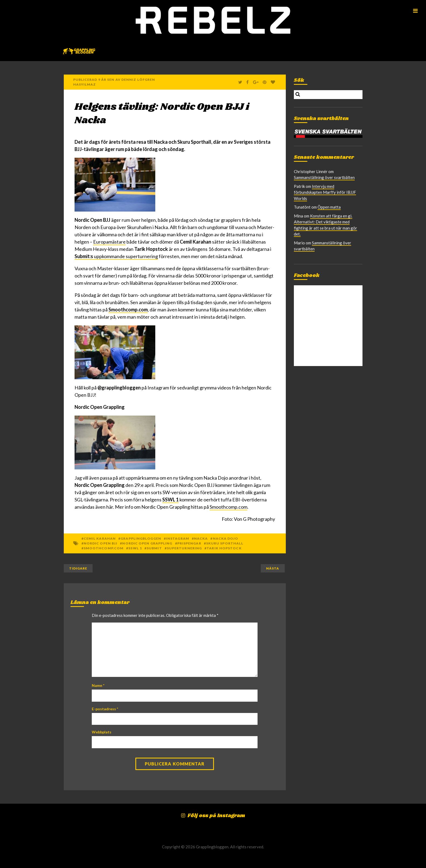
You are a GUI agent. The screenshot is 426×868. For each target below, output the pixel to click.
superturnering (184, 548)
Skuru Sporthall (225, 543)
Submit (154, 548)
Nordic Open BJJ (101, 543)
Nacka (201, 538)
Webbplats (102, 732)
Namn (98, 685)
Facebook (307, 276)
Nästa (273, 568)
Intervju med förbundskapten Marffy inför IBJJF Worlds (325, 192)
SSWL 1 (170, 500)
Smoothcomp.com (128, 310)
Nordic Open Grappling (147, 543)
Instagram (178, 538)
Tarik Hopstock (224, 548)
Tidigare (78, 568)
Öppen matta (329, 207)
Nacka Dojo (226, 538)
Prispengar (189, 543)
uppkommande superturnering (116, 256)
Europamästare (109, 242)
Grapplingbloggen (141, 538)
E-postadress (105, 709)
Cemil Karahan (100, 538)
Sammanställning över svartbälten (324, 177)
